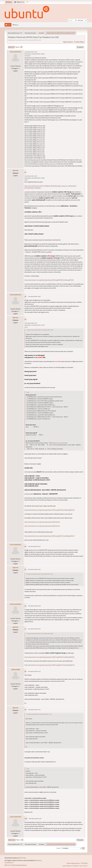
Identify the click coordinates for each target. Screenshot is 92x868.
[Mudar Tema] (27, 2)
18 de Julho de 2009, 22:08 (35, 819)
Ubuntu (38, 860)
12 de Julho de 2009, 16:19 (31, 323)
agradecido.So (53, 164)
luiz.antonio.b (16, 52)
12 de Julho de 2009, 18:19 (34, 546)
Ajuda (64, 866)
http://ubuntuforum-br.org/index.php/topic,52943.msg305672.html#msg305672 (49, 536)
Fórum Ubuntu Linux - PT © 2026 (77, 863)
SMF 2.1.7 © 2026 (10, 865)
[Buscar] (76, 20)
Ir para (58, 848)
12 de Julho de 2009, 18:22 (34, 569)
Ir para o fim (11, 47)
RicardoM (16, 669)
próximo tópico (79, 42)
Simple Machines (21, 865)
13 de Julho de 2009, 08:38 (34, 606)
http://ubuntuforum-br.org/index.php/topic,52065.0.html (42, 522)
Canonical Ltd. (9, 863)
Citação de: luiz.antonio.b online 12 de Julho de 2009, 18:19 (40, 574)
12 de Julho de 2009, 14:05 (31, 52)
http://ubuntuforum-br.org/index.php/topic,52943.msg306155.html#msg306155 (49, 665)
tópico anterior (68, 42)
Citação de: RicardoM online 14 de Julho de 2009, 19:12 (39, 714)
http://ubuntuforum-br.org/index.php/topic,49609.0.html (42, 526)
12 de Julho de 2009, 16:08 (34, 296)
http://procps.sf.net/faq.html (60, 443)
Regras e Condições (72, 866)
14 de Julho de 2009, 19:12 (34, 671)
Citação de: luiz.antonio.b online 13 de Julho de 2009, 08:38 (40, 634)
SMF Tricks (23, 858)
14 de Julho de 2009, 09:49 (34, 629)
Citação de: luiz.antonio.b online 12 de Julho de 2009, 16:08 (40, 330)
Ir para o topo (12, 840)
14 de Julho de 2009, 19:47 (34, 710)
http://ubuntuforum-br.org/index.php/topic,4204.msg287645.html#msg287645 (49, 280)
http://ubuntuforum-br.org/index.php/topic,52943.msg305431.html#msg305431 (49, 510)
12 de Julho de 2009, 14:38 (31, 176)
